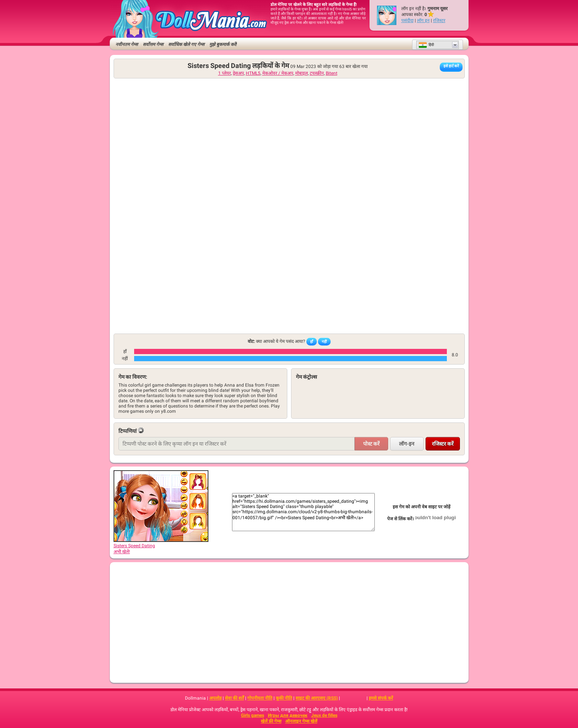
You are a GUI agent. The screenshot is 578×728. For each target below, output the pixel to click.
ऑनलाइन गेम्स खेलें (301, 721)
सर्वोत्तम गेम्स (153, 44)
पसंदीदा (407, 21)
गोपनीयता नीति (260, 698)
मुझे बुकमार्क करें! (223, 44)
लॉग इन (423, 21)
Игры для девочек (288, 715)
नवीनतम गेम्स (127, 44)
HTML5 (253, 73)
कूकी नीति (284, 698)
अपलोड (215, 698)
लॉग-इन (407, 444)
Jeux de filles (324, 715)
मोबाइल (302, 73)
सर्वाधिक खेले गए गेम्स (186, 44)
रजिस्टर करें (443, 444)
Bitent (332, 73)
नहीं (324, 342)
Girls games (253, 715)
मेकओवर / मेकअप (278, 73)
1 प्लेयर (225, 73)
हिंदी (426, 45)
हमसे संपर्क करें (381, 698)
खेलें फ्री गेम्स (271, 721)
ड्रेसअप (238, 73)
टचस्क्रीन (317, 73)
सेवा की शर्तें (234, 698)
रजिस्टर (439, 21)
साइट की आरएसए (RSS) (317, 698)
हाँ (312, 342)
